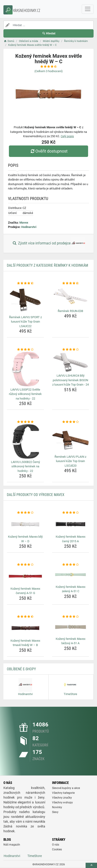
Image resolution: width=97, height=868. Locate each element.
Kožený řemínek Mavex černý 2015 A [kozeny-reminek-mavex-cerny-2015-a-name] (71, 539)
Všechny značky (62, 798)
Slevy (55, 812)
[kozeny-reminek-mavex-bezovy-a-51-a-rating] (71, 617)
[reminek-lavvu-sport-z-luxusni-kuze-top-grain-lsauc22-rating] (25, 283)
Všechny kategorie (63, 793)
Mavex (24, 223)
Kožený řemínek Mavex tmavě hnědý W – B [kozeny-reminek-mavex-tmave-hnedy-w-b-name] (25, 643)
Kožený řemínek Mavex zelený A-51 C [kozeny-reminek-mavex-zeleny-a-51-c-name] (71, 589)
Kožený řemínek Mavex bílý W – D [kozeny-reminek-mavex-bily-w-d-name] (25, 539)
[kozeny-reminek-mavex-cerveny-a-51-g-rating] (25, 565)
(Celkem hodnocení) (49, 71)
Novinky (57, 807)
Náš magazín (12, 845)
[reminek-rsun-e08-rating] (71, 283)
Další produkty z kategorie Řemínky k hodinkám (47, 265)
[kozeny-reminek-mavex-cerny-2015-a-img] (71, 524)
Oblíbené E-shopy (21, 669)
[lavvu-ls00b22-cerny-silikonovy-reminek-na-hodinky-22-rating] (25, 422)
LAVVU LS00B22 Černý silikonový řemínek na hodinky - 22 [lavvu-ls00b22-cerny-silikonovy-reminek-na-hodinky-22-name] (25, 466)
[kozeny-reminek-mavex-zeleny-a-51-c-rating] (71, 565)
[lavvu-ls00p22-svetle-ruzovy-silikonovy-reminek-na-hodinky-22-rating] (25, 350)
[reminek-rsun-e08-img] (71, 296)
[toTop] (91, 865)
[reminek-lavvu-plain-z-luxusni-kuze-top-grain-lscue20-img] (71, 439)
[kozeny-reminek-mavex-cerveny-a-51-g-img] (25, 576)
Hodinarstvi (29, 227)
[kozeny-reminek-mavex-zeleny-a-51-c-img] (71, 575)
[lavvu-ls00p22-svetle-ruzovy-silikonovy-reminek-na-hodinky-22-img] (25, 369)
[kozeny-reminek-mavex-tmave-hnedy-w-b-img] (25, 628)
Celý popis (67, 136)
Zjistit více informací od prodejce (48, 244)
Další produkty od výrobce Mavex (36, 495)
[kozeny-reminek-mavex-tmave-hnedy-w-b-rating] (25, 617)
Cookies (57, 849)
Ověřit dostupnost (48, 151)
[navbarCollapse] (88, 9)
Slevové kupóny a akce (66, 788)
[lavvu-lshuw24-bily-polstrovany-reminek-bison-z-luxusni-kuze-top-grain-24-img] (71, 362)
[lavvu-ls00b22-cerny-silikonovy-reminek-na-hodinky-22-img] (25, 441)
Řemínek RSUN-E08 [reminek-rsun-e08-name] (70, 311)
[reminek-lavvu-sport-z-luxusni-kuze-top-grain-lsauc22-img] (25, 300)
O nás (56, 845)
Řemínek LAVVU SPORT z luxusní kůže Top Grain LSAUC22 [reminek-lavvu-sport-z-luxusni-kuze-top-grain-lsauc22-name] (25, 322)
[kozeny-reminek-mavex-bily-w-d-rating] (25, 513)
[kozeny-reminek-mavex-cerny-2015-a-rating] (71, 513)
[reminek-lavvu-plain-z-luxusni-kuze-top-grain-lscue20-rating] (71, 422)
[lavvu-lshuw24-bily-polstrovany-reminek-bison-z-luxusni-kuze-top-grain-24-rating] (71, 350)
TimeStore (35, 856)
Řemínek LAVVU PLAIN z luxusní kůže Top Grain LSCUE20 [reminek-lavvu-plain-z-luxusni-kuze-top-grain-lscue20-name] (70, 461)
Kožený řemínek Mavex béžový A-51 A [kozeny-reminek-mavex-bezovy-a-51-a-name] (71, 641)
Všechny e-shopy (62, 802)
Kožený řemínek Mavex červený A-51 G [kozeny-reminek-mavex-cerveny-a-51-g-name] (25, 591)
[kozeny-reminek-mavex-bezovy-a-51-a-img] (71, 627)
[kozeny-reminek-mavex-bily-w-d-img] (25, 524)
